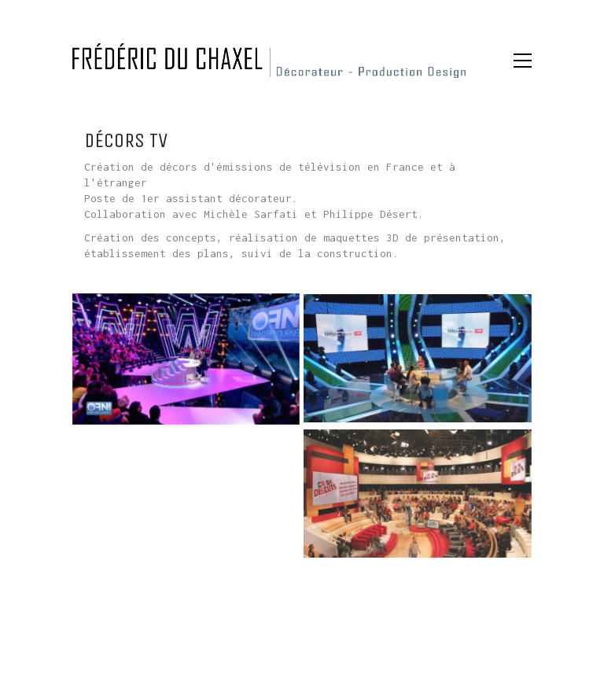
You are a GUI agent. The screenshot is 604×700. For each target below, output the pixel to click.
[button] (523, 61)
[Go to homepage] (269, 61)
